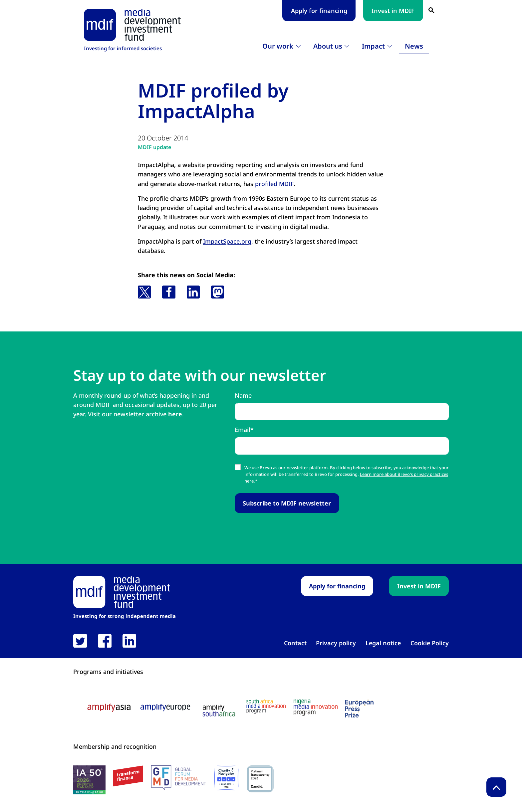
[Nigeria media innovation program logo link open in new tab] (316, 707)
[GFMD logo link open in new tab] (179, 778)
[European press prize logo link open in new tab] (359, 708)
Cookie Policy (430, 643)
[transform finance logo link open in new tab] (128, 776)
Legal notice (383, 643)
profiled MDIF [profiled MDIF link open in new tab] (274, 184)
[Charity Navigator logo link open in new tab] (226, 778)
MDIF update (154, 147)
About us (328, 46)
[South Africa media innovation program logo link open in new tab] (266, 706)
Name (243, 395)
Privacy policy (336, 643)
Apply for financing (319, 11)
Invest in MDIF (393, 11)
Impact (373, 46)
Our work (278, 46)
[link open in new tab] (80, 640)
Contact (295, 643)
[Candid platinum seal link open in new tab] (260, 779)
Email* (244, 429)
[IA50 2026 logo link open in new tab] (89, 780)
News (414, 46)
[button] (144, 292)
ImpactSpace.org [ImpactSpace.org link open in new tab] (227, 241)
